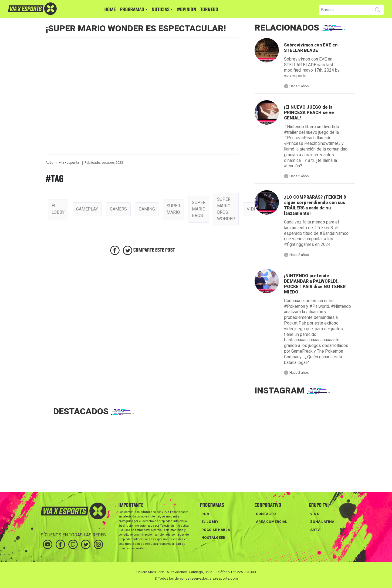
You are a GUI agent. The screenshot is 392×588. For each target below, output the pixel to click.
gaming (147, 209)
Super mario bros (199, 209)
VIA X (315, 514)
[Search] (345, 10)
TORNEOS (209, 10)
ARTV (315, 530)
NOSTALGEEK (213, 538)
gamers (118, 209)
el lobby (58, 209)
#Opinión (187, 10)
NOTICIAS (161, 10)
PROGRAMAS (132, 10)
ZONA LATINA (322, 522)
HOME (110, 10)
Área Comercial (272, 522)
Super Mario (173, 209)
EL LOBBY (210, 522)
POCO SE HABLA (216, 530)
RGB (205, 514)
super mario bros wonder (226, 209)
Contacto (266, 514)
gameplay (87, 209)
